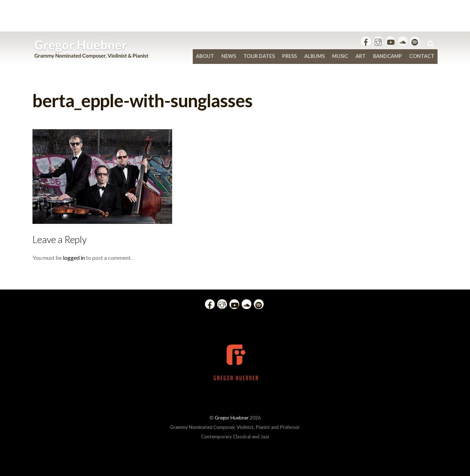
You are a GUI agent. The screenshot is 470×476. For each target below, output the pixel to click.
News (229, 56)
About (205, 56)
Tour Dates (259, 56)
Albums (314, 56)
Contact (422, 56)
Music (340, 56)
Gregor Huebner (232, 418)
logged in (74, 258)
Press (289, 56)
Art (361, 56)
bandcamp (387, 56)
